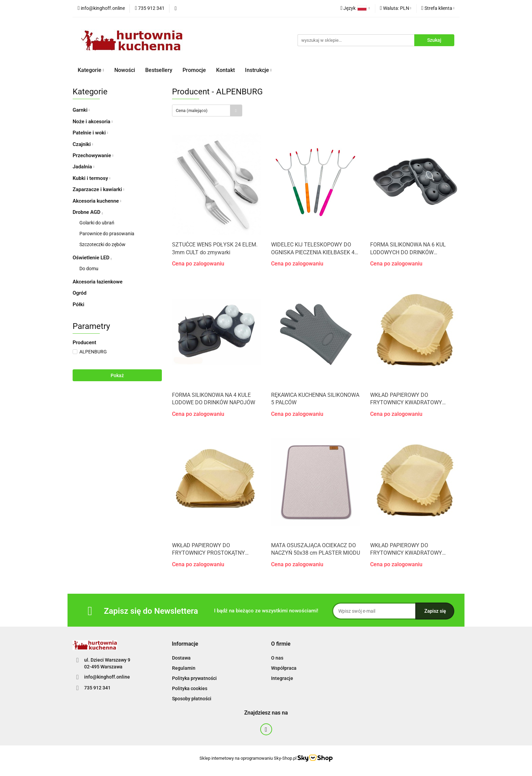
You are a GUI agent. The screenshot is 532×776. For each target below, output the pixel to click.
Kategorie (91, 70)
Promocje (194, 70)
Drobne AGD (88, 212)
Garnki (81, 110)
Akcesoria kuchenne (97, 201)
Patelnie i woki (90, 133)
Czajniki (83, 144)
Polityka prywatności (194, 678)
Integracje (282, 678)
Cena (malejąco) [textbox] (192, 110)
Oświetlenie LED (92, 258)
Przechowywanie (93, 155)
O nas (277, 658)
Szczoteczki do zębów (102, 244)
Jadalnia (83, 167)
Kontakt (225, 70)
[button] (185, 644)
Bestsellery (159, 70)
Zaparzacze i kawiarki (98, 189)
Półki (78, 304)
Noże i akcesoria (93, 122)
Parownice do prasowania (107, 234)
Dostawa (181, 658)
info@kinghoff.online (107, 677)
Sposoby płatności (192, 699)
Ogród (80, 293)
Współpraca (284, 668)
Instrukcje (258, 70)
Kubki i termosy (91, 178)
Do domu (89, 269)
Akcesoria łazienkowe (98, 282)
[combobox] (207, 110)
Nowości (125, 70)
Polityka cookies (190, 688)
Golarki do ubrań (97, 223)
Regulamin (184, 668)
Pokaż (117, 375)
